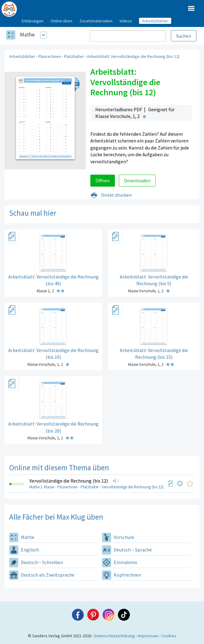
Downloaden (137, 180)
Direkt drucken (111, 195)
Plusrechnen (50, 56)
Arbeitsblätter (22, 56)
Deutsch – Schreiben (36, 562)
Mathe (27, 34)
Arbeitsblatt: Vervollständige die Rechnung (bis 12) (133, 56)
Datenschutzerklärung (115, 636)
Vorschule (118, 537)
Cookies (169, 636)
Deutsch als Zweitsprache (42, 575)
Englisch (24, 550)
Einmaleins (120, 562)
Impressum (148, 636)
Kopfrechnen (122, 575)
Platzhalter (74, 56)
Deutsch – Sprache (127, 550)
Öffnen (103, 180)
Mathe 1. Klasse (42, 487)
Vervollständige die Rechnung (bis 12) (69, 481)
